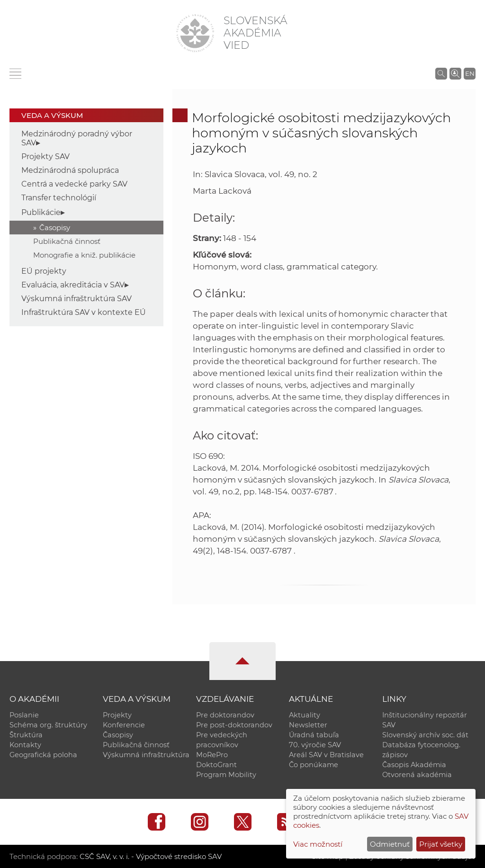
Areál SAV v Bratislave (326, 755)
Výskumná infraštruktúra (146, 755)
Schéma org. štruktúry (48, 725)
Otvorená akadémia (417, 775)
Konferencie (124, 725)
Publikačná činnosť (67, 241)
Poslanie (24, 715)
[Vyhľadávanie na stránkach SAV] (441, 73)
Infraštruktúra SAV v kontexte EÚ (84, 312)
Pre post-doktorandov (234, 725)
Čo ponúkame (314, 765)
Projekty (117, 715)
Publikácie (41, 212)
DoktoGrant (216, 765)
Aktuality (305, 715)
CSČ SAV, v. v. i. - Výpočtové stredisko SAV (151, 856)
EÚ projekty (44, 271)
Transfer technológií (59, 198)
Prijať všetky (441, 844)
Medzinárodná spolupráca (70, 170)
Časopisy (55, 228)
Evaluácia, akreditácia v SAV (73, 285)
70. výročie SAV (315, 745)
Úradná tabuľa (314, 735)
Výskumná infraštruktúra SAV (76, 299)
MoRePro (212, 755)
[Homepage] (195, 33)
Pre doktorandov (225, 715)
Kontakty (25, 745)
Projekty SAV (45, 157)
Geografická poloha (43, 755)
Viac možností (318, 844)
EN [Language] (470, 73)
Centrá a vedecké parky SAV (74, 184)
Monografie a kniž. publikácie (84, 255)
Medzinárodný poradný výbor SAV (77, 138)
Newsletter (308, 725)
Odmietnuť (390, 844)
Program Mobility (226, 775)
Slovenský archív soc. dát (425, 735)
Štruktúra (26, 735)
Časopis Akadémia (414, 765)
